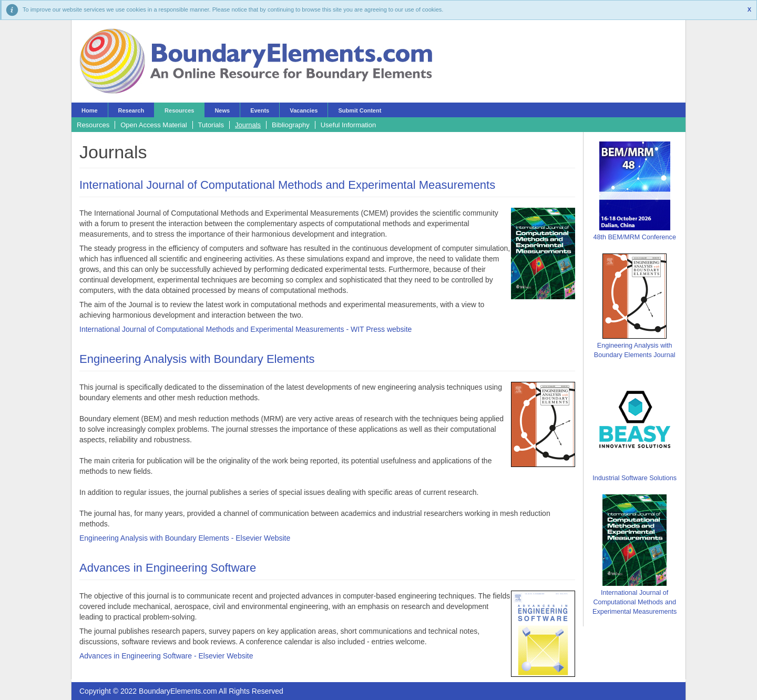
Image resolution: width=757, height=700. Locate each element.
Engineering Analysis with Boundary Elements (197, 359)
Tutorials (211, 125)
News (222, 110)
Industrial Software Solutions (635, 478)
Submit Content (360, 110)
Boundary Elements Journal (635, 355)
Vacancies (304, 110)
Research (131, 110)
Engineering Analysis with (635, 346)
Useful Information (349, 125)
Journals (248, 125)
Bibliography (291, 125)
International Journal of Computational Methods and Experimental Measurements (287, 185)
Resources (179, 110)
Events (260, 110)
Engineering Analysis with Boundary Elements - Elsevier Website (185, 538)
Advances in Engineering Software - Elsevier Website (166, 656)
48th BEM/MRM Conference (634, 237)
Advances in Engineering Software (168, 568)
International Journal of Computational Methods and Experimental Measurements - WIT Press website (245, 329)
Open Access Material (154, 125)
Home (90, 110)
